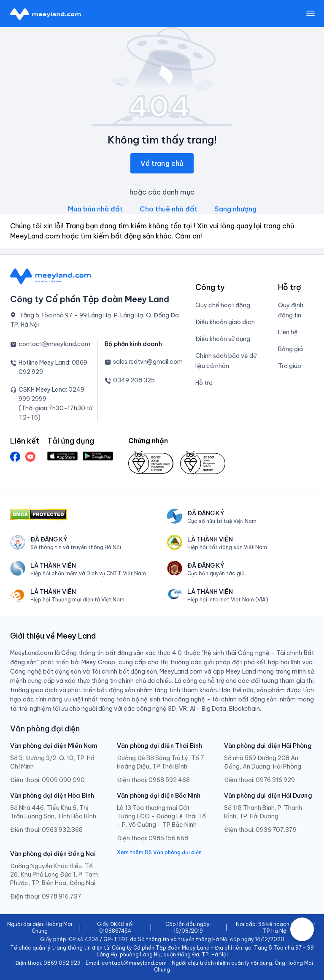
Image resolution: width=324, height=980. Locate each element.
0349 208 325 (134, 380)
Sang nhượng (235, 209)
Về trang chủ (162, 163)
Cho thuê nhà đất (169, 209)
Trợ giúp (290, 366)
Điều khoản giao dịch (225, 322)
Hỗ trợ (204, 383)
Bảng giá (290, 349)
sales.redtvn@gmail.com (148, 362)
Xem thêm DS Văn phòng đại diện (159, 852)
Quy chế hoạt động (223, 305)
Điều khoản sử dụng (223, 339)
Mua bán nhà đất (95, 209)
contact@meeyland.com (54, 344)
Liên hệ (288, 332)
